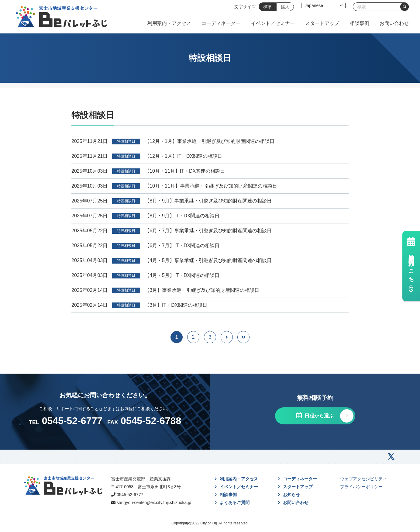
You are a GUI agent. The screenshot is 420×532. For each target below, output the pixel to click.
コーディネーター (221, 23)
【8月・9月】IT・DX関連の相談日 (182, 216)
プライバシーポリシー (361, 487)
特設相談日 (126, 141)
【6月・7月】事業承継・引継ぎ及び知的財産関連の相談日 (208, 231)
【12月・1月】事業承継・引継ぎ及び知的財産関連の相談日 (210, 141)
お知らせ (291, 495)
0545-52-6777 (130, 495)
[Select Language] (323, 5)
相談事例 (360, 23)
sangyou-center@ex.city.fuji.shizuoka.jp (154, 503)
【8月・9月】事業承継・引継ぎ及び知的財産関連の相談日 (208, 201)
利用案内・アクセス (169, 23)
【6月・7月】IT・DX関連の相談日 (182, 245)
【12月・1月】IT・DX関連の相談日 (183, 156)
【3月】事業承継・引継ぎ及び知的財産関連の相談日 (202, 290)
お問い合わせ (394, 23)
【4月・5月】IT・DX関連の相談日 (182, 275)
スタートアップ (322, 23)
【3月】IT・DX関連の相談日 (176, 305)
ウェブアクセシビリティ (363, 479)
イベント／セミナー (273, 23)
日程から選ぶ (318, 416)
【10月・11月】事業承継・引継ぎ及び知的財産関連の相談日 (211, 186)
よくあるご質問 (235, 503)
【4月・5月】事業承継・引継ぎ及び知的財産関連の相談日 (208, 260)
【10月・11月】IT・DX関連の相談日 (185, 171)
